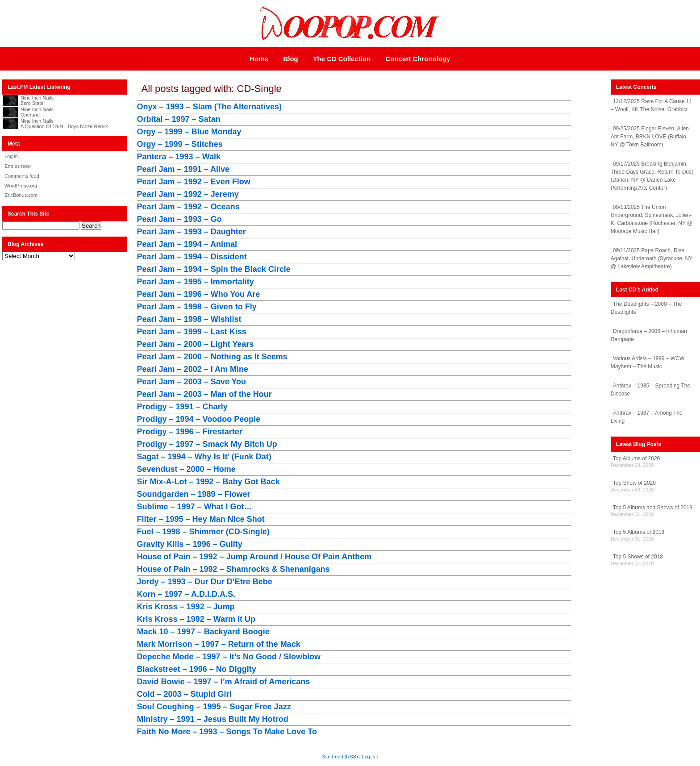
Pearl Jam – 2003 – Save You (192, 382)
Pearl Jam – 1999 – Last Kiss (192, 332)
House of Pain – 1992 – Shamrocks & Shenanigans (233, 569)
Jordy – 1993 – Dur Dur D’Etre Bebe (205, 582)
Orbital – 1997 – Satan (179, 119)
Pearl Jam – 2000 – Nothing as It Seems (212, 357)
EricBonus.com (21, 195)
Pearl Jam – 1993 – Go (179, 219)
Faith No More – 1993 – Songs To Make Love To (227, 732)
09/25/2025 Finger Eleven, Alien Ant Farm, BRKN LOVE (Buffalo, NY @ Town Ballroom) (650, 137)
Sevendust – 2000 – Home (186, 469)
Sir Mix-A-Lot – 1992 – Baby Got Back (208, 482)
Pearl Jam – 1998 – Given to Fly (197, 307)
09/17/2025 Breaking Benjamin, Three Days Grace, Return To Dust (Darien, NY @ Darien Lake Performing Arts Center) (652, 176)
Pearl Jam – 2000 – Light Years (196, 344)
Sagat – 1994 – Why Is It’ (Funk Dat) (204, 457)
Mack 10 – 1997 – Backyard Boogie (203, 632)
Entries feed (18, 166)
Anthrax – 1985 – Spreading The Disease (650, 390)
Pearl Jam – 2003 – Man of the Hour (204, 394)
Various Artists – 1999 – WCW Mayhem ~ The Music (648, 362)
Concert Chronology (418, 59)
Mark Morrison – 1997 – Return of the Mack (219, 644)
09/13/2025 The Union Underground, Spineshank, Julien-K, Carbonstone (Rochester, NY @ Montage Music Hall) (652, 219)
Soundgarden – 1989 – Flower (194, 494)
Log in (11, 156)
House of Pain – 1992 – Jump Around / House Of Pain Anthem (254, 557)
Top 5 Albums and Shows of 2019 (653, 508)
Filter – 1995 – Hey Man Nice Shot (201, 519)
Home (259, 59)
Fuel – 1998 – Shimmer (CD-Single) (203, 532)
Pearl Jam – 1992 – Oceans (188, 207)
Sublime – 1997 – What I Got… (195, 507)
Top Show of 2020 (634, 483)
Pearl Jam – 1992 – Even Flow (194, 182)
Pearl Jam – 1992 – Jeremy (188, 194)
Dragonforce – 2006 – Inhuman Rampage (649, 335)
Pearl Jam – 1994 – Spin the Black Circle (214, 269)
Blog (290, 59)
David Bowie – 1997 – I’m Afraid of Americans (224, 682)
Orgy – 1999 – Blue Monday (189, 132)
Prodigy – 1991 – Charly (182, 407)
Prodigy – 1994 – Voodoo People (199, 419)
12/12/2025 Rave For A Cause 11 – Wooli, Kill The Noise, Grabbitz (651, 105)
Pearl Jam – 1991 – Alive (183, 169)
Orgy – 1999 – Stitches (180, 144)
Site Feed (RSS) (340, 757)
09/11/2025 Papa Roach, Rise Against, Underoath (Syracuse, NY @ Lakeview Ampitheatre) (652, 258)
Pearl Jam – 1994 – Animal (187, 244)
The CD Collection (342, 59)
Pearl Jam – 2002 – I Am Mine (193, 369)
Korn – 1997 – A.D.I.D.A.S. (186, 594)
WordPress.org (21, 186)
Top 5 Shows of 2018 (638, 557)
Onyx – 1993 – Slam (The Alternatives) (209, 107)
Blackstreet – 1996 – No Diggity (197, 669)
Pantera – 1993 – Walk (179, 157)
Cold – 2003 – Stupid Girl (184, 694)
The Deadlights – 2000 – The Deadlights (646, 308)
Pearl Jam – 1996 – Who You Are (199, 294)
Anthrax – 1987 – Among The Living (647, 417)
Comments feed (22, 176)
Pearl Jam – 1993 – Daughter (192, 232)
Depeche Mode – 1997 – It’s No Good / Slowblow (229, 657)
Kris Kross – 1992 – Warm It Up (196, 619)
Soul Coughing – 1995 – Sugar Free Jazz (214, 707)
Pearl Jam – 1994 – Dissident (192, 257)
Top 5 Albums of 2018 (639, 532)
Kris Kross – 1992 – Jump (186, 607)
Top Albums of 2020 (636, 458)
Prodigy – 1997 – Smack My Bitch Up (207, 444)
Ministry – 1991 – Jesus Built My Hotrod (213, 719)
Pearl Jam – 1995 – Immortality (196, 282)
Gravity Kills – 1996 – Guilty (190, 544)
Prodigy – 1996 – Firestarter (190, 432)
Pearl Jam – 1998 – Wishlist (189, 319)
